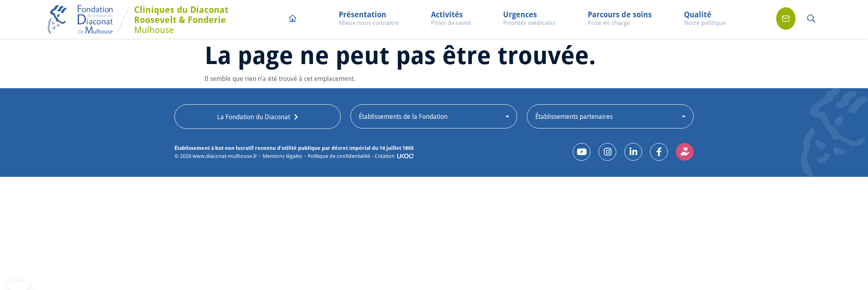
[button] (369, 19)
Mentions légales (282, 156)
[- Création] (405, 156)
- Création (383, 156)
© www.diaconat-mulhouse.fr (216, 156)
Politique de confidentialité (339, 156)
